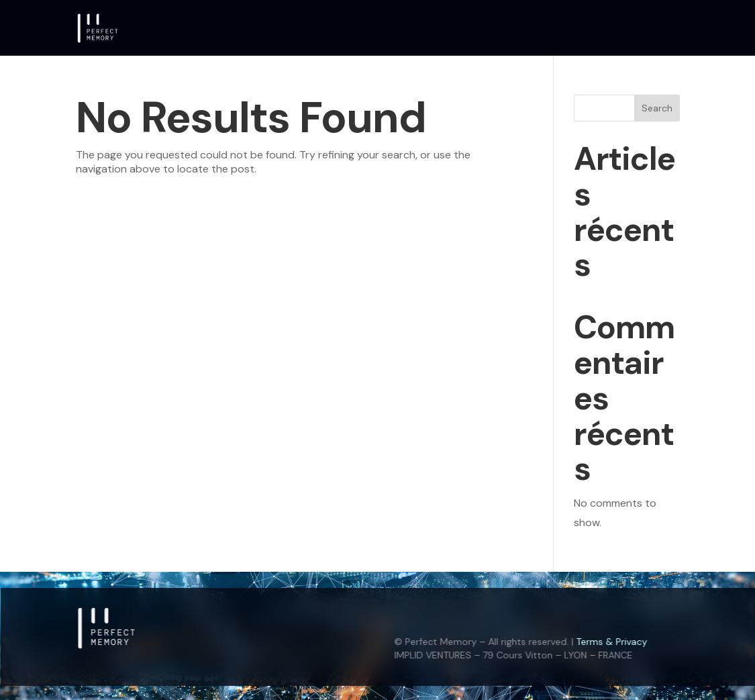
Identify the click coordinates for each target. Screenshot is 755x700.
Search (657, 108)
